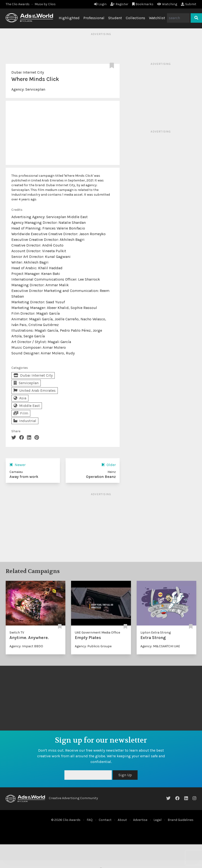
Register (119, 4)
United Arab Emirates (35, 390)
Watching (167, 4)
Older (109, 465)
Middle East (27, 406)
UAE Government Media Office (97, 632)
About (122, 820)
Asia (20, 398)
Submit (189, 4)
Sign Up (125, 775)
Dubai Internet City (28, 72)
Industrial (25, 421)
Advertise (140, 820)
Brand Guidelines (181, 820)
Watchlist (157, 18)
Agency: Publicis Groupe (93, 646)
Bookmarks (143, 4)
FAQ (90, 820)
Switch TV (17, 632)
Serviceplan (35, 89)
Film (21, 413)
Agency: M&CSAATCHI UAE (160, 646)
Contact (105, 820)
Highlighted (69, 18)
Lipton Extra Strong (156, 632)
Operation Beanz (101, 477)
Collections (135, 18)
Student (115, 18)
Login (100, 4)
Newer (18, 465)
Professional (94, 18)
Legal (157, 820)
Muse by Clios (45, 4)
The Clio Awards (18, 4)
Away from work (24, 477)
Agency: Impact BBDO (26, 646)
